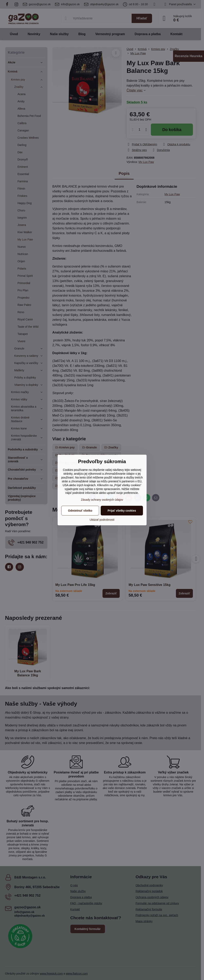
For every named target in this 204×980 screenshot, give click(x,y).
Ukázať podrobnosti (102, 520)
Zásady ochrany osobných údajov (102, 500)
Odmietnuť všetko (80, 511)
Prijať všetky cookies (122, 511)
